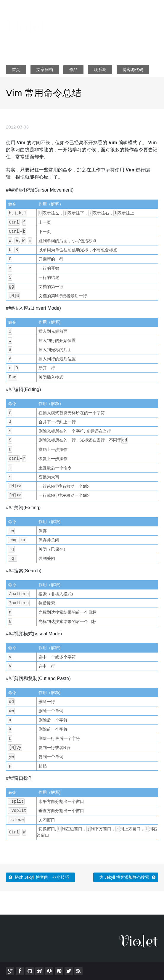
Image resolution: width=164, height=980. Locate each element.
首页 (16, 70)
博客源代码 (133, 70)
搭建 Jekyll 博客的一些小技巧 (38, 876)
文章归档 (45, 70)
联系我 (100, 70)
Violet (25, 26)
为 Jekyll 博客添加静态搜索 (128, 876)
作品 (73, 70)
